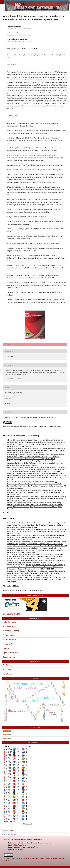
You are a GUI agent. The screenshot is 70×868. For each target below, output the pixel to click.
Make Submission (10, 622)
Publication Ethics (10, 640)
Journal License (9, 657)
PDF (8, 344)
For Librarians (8, 674)
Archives (12, 11)
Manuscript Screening (11, 631)
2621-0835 (16, 847)
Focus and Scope (10, 635)
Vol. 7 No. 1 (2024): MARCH (27, 11)
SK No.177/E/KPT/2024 (12, 614)
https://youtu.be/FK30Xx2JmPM (21, 224)
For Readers (8, 665)
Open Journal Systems (9, 834)
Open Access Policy (10, 653)
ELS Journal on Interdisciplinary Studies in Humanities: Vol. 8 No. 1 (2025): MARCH (40, 546)
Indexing (6, 648)
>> (8, 512)
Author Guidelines (10, 626)
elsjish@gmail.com (20, 845)
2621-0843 (30, 847)
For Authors (7, 670)
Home (5, 11)
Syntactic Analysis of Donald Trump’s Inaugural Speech (43, 561)
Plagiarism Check (9, 644)
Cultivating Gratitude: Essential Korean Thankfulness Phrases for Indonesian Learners (38, 469)
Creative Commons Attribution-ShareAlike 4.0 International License (41, 426)
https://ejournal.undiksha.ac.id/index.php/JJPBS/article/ (27, 182)
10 (15, 586)
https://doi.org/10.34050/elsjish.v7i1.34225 (24, 49)
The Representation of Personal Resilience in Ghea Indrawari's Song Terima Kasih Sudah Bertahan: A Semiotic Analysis (35, 484)
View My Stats (8, 830)
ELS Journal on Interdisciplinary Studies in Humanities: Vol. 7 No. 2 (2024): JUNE (34, 471)
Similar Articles (10, 519)
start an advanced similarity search (23, 591)
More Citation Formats (14, 378)
